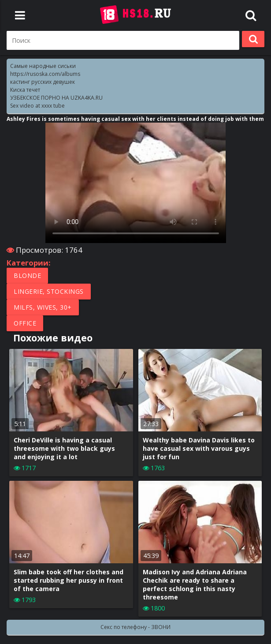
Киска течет (25, 90)
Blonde (27, 275)
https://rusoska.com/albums (45, 74)
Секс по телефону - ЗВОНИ (135, 627)
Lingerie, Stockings (49, 291)
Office (25, 323)
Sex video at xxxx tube (37, 106)
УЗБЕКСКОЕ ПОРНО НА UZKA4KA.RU (56, 98)
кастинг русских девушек (43, 82)
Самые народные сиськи (43, 66)
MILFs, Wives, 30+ (43, 307)
